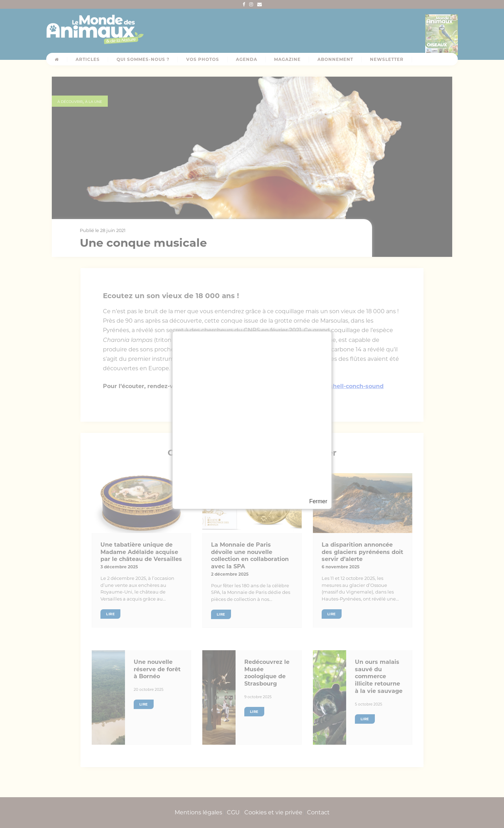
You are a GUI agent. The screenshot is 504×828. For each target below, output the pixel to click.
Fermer (318, 501)
